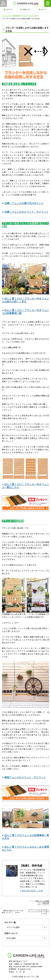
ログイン (8, 9)
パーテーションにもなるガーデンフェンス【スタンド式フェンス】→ (38, 912)
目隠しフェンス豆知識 (42, 901)
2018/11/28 (46, 903)
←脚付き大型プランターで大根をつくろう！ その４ (13, 912)
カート (42, 9)
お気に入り (25, 9)
